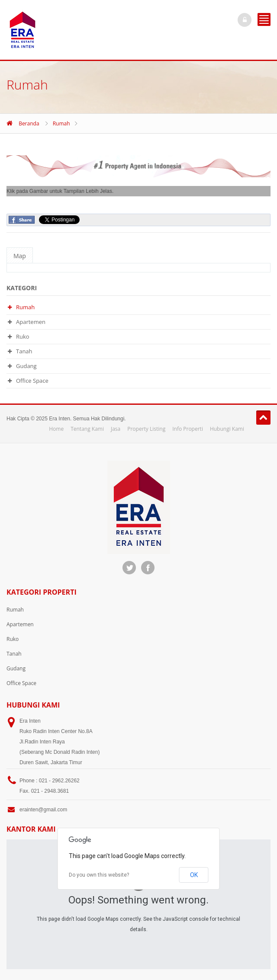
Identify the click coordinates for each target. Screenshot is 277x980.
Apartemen (31, 322)
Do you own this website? (99, 875)
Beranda (29, 123)
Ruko (23, 336)
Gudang (26, 366)
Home (56, 429)
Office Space (32, 381)
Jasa (116, 429)
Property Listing (146, 429)
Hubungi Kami (227, 429)
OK (194, 875)
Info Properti (188, 429)
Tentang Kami (87, 429)
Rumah (61, 123)
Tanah (24, 351)
